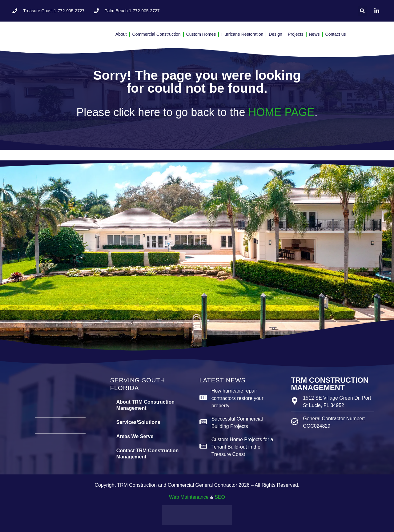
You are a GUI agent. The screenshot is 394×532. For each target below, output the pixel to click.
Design (275, 34)
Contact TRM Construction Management (148, 454)
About (121, 34)
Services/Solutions (138, 422)
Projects (296, 34)
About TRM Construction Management (145, 405)
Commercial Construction (157, 34)
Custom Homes (201, 34)
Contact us (336, 34)
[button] (362, 11)
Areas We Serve (135, 436)
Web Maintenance (189, 497)
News (314, 34)
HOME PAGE (281, 112)
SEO (220, 497)
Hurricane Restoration (242, 34)
